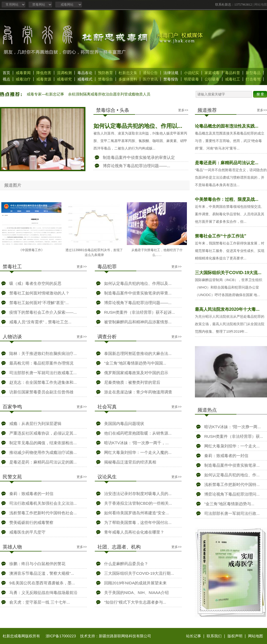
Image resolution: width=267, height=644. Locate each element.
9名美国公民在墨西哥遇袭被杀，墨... (42, 583)
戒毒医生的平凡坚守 (27, 532)
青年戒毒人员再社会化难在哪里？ (134, 532)
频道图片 (13, 185)
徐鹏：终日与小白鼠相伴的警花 (37, 564)
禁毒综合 (105, 79)
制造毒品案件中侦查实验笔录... (232, 465)
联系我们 (214, 636)
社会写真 (107, 407)
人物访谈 (12, 337)
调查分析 (107, 337)
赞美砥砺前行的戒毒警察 (31, 522)
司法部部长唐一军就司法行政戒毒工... (43, 373)
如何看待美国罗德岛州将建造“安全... (137, 513)
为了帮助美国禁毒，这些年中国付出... (138, 522)
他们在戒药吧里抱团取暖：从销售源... (138, 433)
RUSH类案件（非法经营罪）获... (234, 436)
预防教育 (105, 73)
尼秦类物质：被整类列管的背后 (132, 382)
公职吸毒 (212, 79)
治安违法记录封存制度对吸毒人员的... (138, 494)
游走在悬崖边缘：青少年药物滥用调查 (138, 392)
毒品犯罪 (107, 267)
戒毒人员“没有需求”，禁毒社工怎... (40, 322)
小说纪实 (191, 73)
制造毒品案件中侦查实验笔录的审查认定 (139, 157)
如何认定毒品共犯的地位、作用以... (138, 126)
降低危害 (44, 73)
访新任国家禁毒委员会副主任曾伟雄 (41, 392)
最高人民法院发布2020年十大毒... (227, 309)
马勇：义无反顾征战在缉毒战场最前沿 (43, 593)
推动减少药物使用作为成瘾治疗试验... (43, 452)
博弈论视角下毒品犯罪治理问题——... (137, 166)
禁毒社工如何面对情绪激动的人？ (39, 293)
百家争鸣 (12, 407)
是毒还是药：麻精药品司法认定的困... (43, 462)
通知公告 (150, 73)
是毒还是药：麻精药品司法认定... (227, 163)
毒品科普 (233, 73)
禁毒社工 (12, 267)
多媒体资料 (128, 79)
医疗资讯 (150, 79)
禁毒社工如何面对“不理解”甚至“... (39, 303)
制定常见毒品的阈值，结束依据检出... (43, 443)
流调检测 (64, 73)
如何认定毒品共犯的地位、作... (232, 475)
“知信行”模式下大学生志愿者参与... (135, 602)
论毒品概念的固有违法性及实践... (227, 126)
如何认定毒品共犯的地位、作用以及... (138, 283)
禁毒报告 (171, 79)
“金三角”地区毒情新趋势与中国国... (135, 363)
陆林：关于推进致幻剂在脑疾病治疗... (43, 353)
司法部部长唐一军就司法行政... (232, 513)
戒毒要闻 (23, 73)
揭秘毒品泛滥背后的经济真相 (130, 462)
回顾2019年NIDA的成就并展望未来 (135, 583)
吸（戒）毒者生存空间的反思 (35, 283)
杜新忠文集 (128, 73)
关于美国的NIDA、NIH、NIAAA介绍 (136, 593)
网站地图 (261, 5)
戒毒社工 (233, 79)
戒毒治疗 (23, 79)
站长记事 (194, 636)
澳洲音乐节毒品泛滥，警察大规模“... (42, 573)
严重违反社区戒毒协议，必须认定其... (43, 433)
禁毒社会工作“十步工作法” (221, 236)
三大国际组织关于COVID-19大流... (228, 273)
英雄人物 (12, 547)
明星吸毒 (191, 79)
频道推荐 (207, 110)
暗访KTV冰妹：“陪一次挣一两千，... (136, 443)
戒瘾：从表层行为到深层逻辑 (35, 423)
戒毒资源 (44, 79)
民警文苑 (12, 477)
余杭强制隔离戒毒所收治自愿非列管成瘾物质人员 (109, 94)
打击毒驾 (253, 79)
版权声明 (235, 636)
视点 (6, 79)
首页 (6, 73)
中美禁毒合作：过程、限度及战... (227, 199)
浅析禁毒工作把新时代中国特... (232, 484)
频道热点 (207, 410)
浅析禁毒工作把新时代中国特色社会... (43, 513)
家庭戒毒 (212, 73)
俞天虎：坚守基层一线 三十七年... (40, 602)
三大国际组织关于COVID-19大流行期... (139, 573)
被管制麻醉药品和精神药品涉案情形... (138, 322)
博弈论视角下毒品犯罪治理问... (232, 494)
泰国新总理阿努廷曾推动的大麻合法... (138, 353)
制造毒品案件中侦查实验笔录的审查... (138, 293)
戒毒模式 (85, 79)
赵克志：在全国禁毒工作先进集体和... (43, 382)
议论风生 (107, 477)
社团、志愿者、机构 (119, 547)
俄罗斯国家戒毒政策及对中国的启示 (136, 373)
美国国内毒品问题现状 (124, 423)
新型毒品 (253, 73)
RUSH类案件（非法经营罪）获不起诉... (140, 312)
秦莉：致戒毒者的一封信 (31, 494)
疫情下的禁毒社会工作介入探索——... (43, 312)
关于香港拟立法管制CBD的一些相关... (138, 503)
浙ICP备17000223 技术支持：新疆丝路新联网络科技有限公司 (98, 636)
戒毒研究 (64, 79)
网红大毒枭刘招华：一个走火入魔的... (138, 452)
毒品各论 (85, 73)
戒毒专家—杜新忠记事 (45, 94)
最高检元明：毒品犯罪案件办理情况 (41, 363)
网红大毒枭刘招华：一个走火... (232, 446)
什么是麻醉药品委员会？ (126, 564)
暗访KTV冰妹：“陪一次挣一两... (233, 427)
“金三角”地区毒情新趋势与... (229, 504)
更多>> (183, 110)
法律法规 (171, 73)
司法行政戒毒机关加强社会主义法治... (43, 503)
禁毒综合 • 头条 (113, 110)
